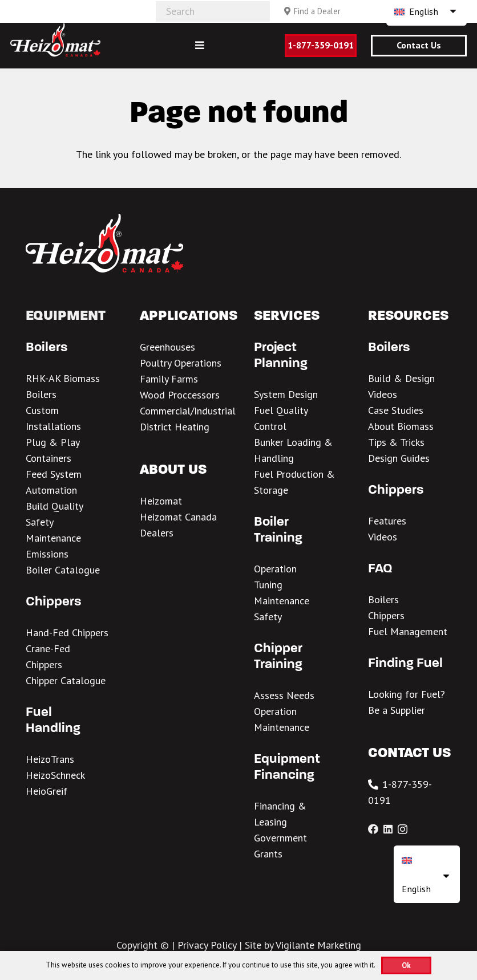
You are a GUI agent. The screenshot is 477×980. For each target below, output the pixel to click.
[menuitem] (427, 874)
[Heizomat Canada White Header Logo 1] (55, 40)
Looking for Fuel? (407, 694)
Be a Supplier (397, 710)
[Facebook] (373, 829)
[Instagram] (403, 829)
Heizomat (161, 501)
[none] (427, 874)
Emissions (47, 554)
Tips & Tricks (396, 442)
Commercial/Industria (186, 411)
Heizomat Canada (178, 517)
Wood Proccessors (180, 395)
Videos (383, 394)
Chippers (386, 615)
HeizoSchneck (55, 775)
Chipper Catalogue (66, 680)
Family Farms (169, 379)
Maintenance (53, 538)
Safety (40, 522)
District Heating (175, 427)
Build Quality (54, 506)
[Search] (213, 11)
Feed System (54, 474)
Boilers (383, 599)
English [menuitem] (424, 11)
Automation (51, 490)
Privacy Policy (207, 945)
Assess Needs (284, 695)
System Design (286, 394)
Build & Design (401, 378)
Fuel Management (408, 631)
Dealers (157, 533)
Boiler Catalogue (63, 570)
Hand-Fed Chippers (67, 633)
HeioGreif (47, 791)
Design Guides (399, 458)
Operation (275, 569)
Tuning (268, 585)
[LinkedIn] (388, 829)
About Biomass (401, 426)
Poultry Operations (181, 363)
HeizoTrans (50, 759)
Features (387, 521)
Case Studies (396, 410)
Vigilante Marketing (318, 945)
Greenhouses (167, 347)
